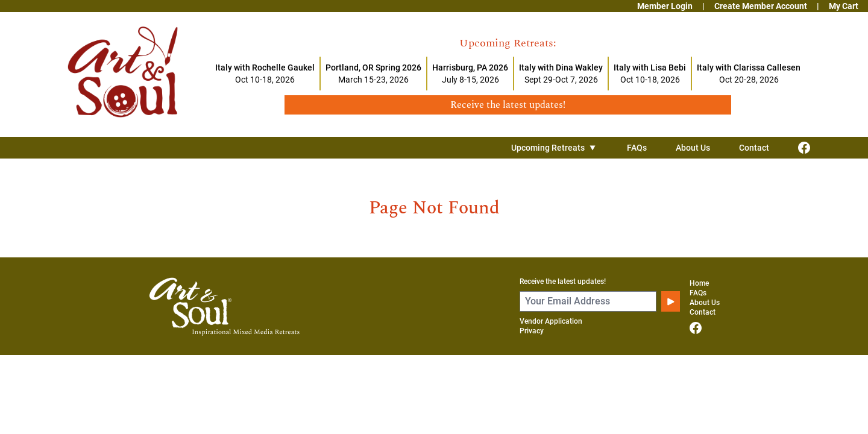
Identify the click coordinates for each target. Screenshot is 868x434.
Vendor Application (551, 321)
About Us (693, 148)
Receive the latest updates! (563, 281)
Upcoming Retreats (555, 148)
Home (699, 283)
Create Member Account (761, 6)
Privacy (532, 331)
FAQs (637, 148)
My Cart (844, 6)
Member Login (665, 6)
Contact (754, 148)
